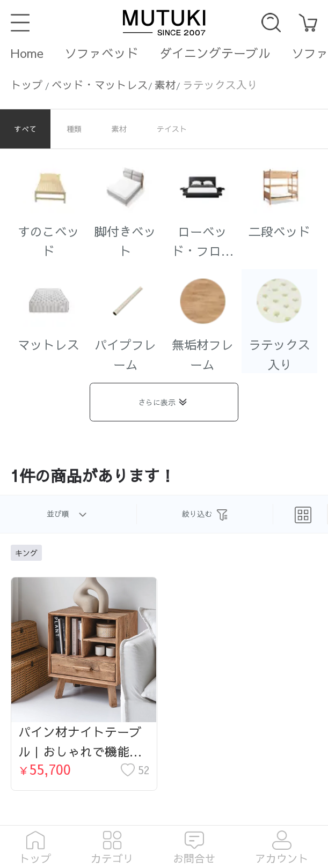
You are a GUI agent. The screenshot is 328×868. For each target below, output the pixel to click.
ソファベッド (101, 53)
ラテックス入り (220, 84)
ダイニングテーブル (215, 53)
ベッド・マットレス (100, 84)
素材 (165, 84)
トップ (27, 84)
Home (27, 53)
